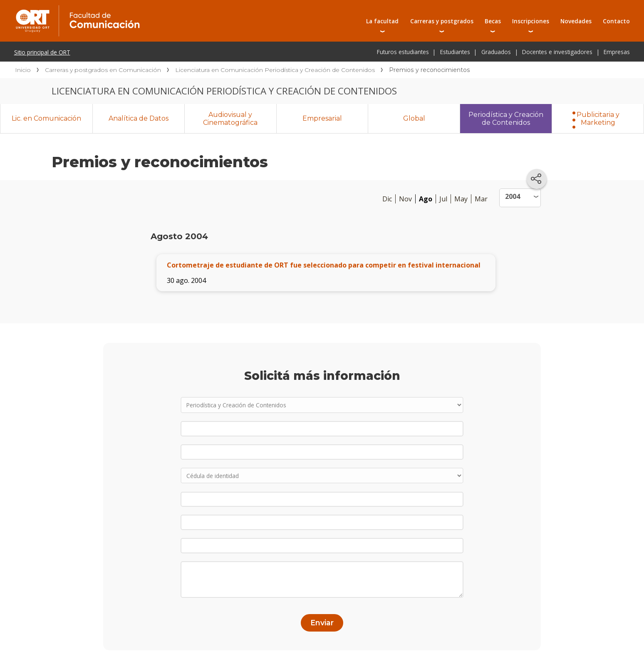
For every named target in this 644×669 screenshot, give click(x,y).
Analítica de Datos (139, 118)
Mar (481, 199)
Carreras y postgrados (442, 21)
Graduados (496, 52)
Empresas (617, 52)
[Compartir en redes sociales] (537, 179)
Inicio (23, 70)
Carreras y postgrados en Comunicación (103, 70)
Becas (493, 21)
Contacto (616, 21)
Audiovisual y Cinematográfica (230, 119)
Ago (426, 199)
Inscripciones (531, 21)
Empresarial (322, 118)
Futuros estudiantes (403, 52)
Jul (443, 199)
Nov (405, 199)
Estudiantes (455, 52)
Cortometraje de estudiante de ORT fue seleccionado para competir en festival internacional (324, 265)
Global (414, 118)
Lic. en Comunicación (46, 118)
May (461, 199)
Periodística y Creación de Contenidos (506, 119)
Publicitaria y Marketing (598, 119)
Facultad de (153, 9)
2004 (513, 196)
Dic (387, 199)
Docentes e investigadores (557, 52)
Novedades (576, 21)
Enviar (322, 623)
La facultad (382, 21)
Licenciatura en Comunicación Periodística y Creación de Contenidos (275, 70)
